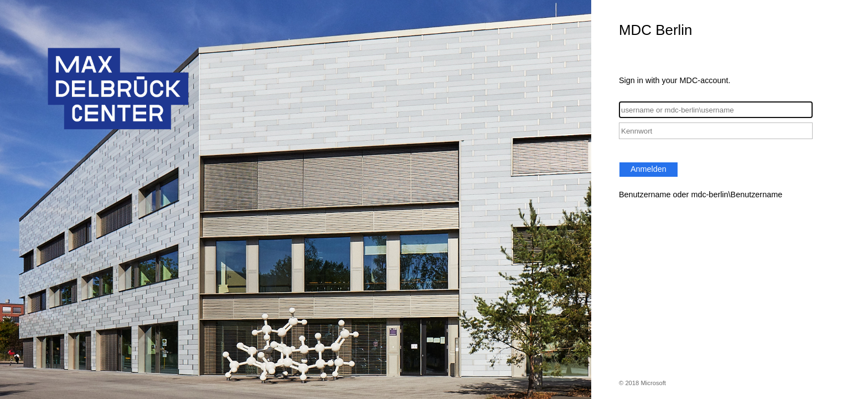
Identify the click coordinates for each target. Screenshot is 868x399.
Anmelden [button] (649, 169)
